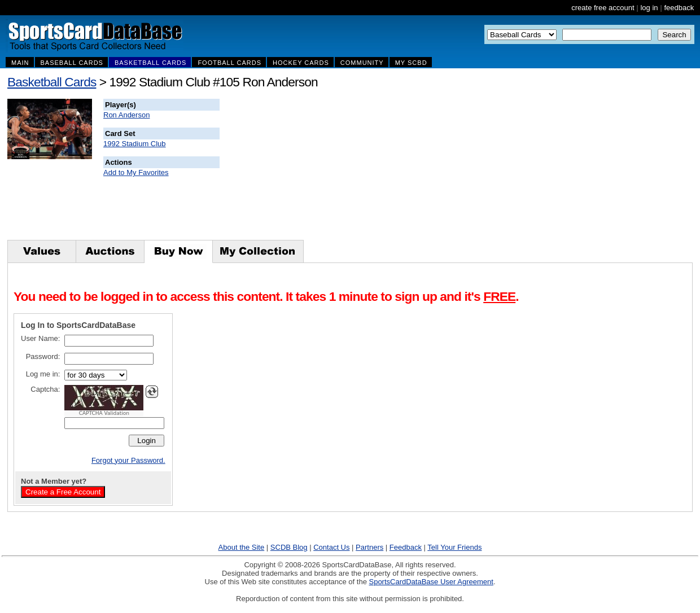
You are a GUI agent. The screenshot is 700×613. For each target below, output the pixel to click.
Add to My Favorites (136, 172)
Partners (369, 547)
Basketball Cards (52, 82)
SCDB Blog (289, 547)
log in (649, 8)
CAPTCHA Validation (104, 413)
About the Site (242, 547)
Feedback (406, 547)
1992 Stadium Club (135, 144)
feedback (679, 8)
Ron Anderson (126, 115)
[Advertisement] (424, 169)
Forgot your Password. (128, 460)
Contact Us (331, 547)
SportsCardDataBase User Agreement (431, 582)
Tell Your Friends (454, 547)
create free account (603, 8)
